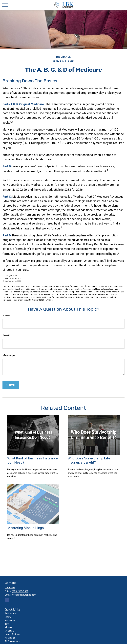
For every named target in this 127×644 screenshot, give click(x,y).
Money (8, 627)
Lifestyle (9, 631)
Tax (7, 624)
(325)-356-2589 (20, 591)
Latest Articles (12, 634)
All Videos (10, 638)
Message (9, 355)
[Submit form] (11, 385)
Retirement (11, 614)
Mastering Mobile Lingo (26, 528)
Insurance (10, 620)
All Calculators (12, 641)
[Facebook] (7, 600)
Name (6, 315)
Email (6, 335)
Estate (8, 617)
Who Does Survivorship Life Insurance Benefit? (89, 460)
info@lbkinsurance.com (24, 595)
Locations (10, 587)
